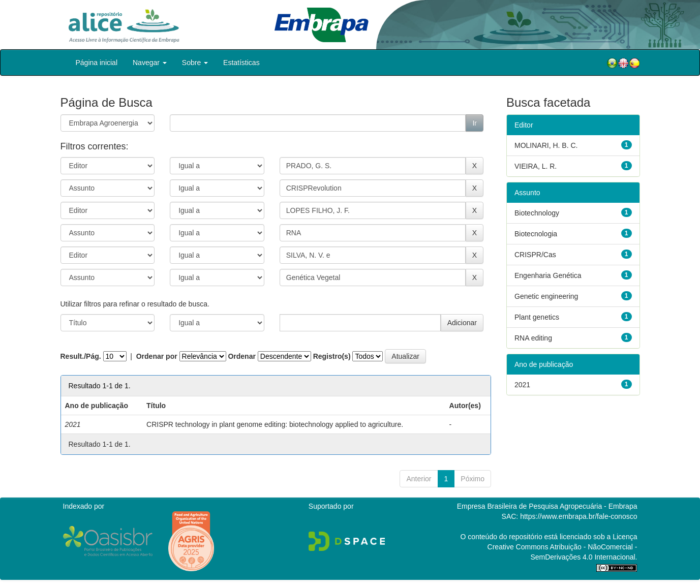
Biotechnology (537, 213)
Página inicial (97, 63)
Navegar (150, 63)
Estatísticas (241, 63)
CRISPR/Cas (535, 255)
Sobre (195, 63)
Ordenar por (157, 356)
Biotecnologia (536, 234)
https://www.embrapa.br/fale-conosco (579, 516)
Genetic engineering (546, 296)
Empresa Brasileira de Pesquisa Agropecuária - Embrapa (547, 506)
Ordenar (241, 356)
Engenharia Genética (548, 275)
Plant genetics (537, 317)
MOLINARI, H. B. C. (546, 145)
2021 (522, 385)
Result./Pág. (81, 356)
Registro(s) (332, 356)
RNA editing (533, 338)
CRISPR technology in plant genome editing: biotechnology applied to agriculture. (275, 424)
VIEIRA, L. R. (536, 166)
